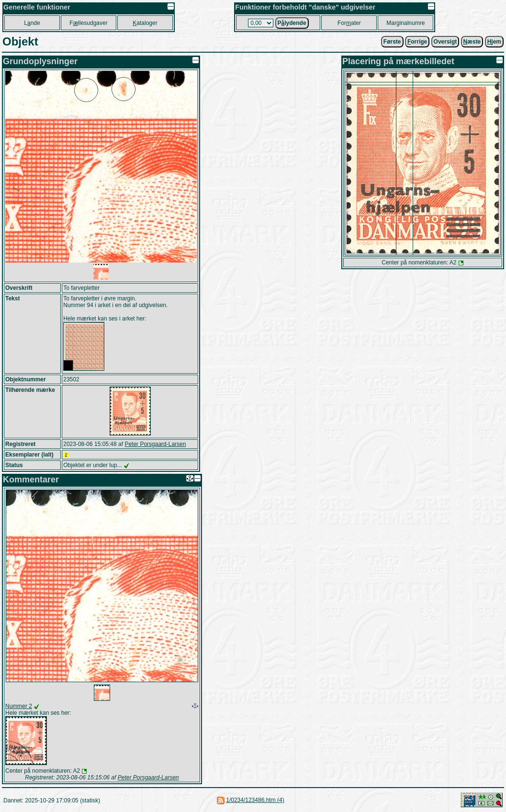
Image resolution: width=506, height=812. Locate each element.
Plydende (292, 23)
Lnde (32, 23)
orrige (417, 42)
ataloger (145, 23)
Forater (349, 23)
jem (494, 42)
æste (472, 42)
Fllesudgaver (88, 23)
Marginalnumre (405, 23)
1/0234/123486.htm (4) (255, 800)
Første (392, 42)
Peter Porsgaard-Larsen (155, 444)
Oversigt (445, 42)
